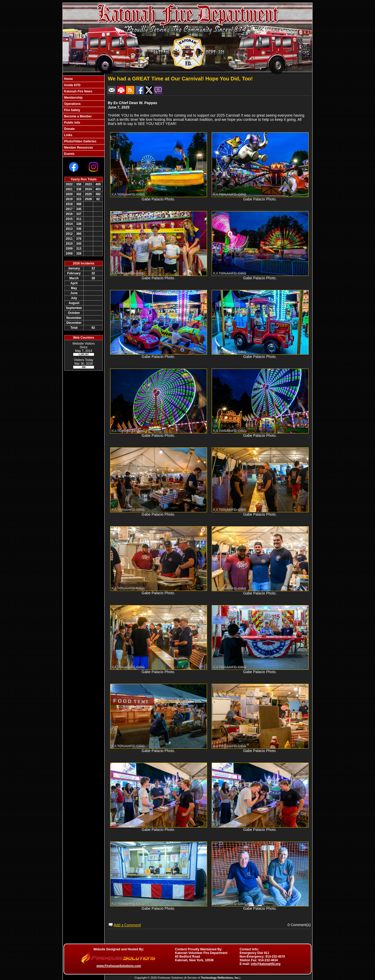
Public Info (72, 123)
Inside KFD (72, 85)
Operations (72, 104)
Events (69, 154)
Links (68, 135)
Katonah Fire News (78, 91)
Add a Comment (127, 925)
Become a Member (77, 116)
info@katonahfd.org (266, 964)
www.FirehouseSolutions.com (119, 966)
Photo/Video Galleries (80, 141)
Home (68, 79)
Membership (73, 98)
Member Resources (78, 148)
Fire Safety (72, 110)
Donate (69, 129)
